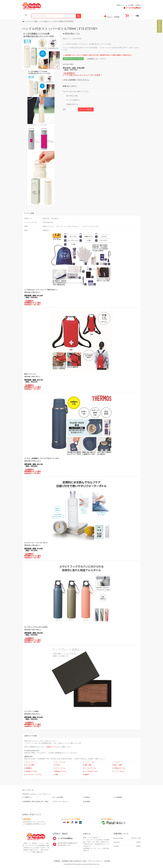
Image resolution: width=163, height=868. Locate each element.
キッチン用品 (30, 765)
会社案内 (87, 802)
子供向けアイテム (120, 768)
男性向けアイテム (61, 771)
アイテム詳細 (29, 213)
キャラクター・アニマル (34, 775)
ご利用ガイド (120, 5)
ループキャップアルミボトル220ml (36, 627)
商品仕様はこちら (71, 34)
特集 (57, 775)
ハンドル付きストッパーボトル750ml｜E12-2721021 (60, 29)
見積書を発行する (72, 104)
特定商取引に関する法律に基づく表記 (36, 802)
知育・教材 (88, 765)
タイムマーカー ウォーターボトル (36, 543)
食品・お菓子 (118, 765)
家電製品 (29, 768)
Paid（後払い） (109, 819)
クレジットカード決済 (72, 819)
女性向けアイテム (31, 771)
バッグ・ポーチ (119, 771)
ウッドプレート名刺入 (32, 711)
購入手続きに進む (72, 96)
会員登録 (117, 17)
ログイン (109, 17)
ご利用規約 (119, 797)
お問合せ (138, 5)
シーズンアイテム (90, 768)
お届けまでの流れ (31, 736)
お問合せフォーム (52, 747)
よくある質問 (130, 5)
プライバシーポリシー (61, 802)
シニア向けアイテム (91, 771)
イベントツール (60, 768)
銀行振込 (27, 819)
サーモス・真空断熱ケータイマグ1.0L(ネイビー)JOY (41, 458)
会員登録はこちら (93, 59)
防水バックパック (30, 374)
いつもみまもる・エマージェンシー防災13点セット (41, 290)
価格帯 (87, 775)
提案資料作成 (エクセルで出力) (73, 59)
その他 (57, 765)
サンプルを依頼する (73, 100)
